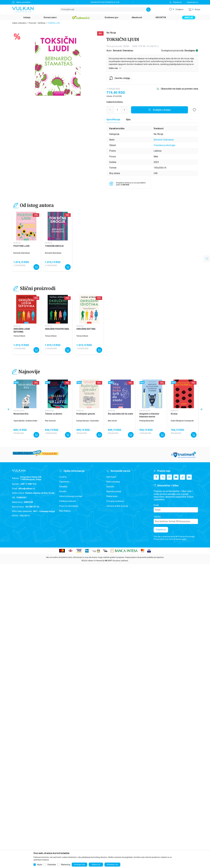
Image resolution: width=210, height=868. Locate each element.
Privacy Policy (159, 539)
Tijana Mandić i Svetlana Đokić (25, 421)
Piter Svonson (50, 421)
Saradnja (63, 487)
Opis (128, 119)
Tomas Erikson (19, 336)
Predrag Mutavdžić (147, 421)
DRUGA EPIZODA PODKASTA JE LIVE (105, 2)
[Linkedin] (189, 477)
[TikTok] (183, 477)
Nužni (40, 865)
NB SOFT (109, 561)
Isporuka (110, 487)
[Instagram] (169, 477)
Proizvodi (32, 23)
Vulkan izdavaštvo (19, 23)
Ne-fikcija (42, 23)
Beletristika (49, 411)
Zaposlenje (64, 482)
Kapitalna (174, 411)
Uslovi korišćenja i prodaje (71, 496)
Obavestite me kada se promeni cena (179, 89)
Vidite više (115, 68)
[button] (194, 10)
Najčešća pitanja (114, 491)
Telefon (157, 517)
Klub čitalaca (65, 511)
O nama (63, 477)
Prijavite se (161, 530)
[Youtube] (176, 477)
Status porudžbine (23, 2)
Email (156, 505)
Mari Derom (112, 421)
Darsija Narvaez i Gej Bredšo (88, 421)
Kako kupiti (111, 477)
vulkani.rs (91, 561)
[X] (163, 477)
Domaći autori (19, 411)
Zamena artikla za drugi (117, 506)
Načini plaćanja (113, 482)
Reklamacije (112, 496)
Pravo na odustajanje (69, 506)
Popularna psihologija (164, 145)
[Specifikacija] (113, 120)
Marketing (66, 865)
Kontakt (63, 491)
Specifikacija (113, 119)
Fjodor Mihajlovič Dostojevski (182, 421)
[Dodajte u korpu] (160, 110)
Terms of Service (175, 539)
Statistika (52, 865)
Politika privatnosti (68, 501)
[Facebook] (156, 477)
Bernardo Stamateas (123, 51)
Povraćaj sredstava (115, 501)
